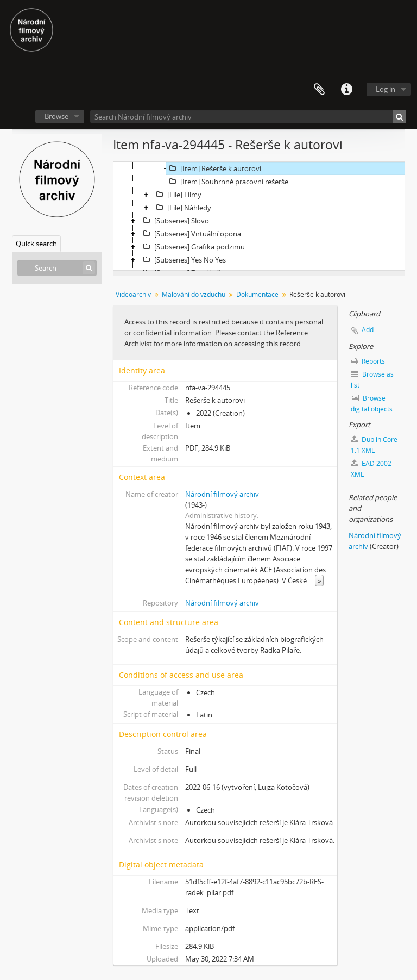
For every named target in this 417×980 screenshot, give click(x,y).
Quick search (36, 244)
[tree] (259, 216)
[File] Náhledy (182, 208)
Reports (368, 361)
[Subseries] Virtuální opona (191, 234)
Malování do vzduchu (194, 294)
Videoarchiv (133, 294)
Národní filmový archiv (222, 494)
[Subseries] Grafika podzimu (192, 247)
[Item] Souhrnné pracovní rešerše (227, 182)
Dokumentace (257, 294)
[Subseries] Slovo (175, 221)
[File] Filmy (177, 195)
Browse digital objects (372, 404)
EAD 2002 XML (371, 469)
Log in (386, 89)
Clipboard (319, 90)
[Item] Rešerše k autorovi (214, 168)
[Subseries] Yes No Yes (183, 260)
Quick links (346, 90)
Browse (56, 116)
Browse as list (372, 380)
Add (368, 330)
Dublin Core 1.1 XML (374, 445)
